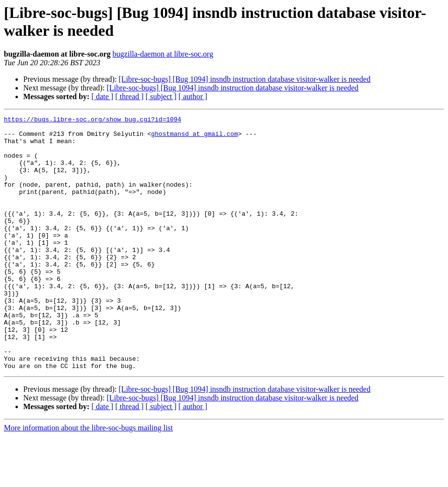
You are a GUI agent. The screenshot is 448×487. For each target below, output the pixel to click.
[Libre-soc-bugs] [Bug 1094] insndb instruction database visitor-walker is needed (244, 79)
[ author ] (193, 96)
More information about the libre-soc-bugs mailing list (88, 479)
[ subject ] (161, 96)
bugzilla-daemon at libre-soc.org (163, 54)
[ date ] (102, 96)
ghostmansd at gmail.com (194, 138)
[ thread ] (129, 96)
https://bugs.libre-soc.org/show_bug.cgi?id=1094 (93, 120)
